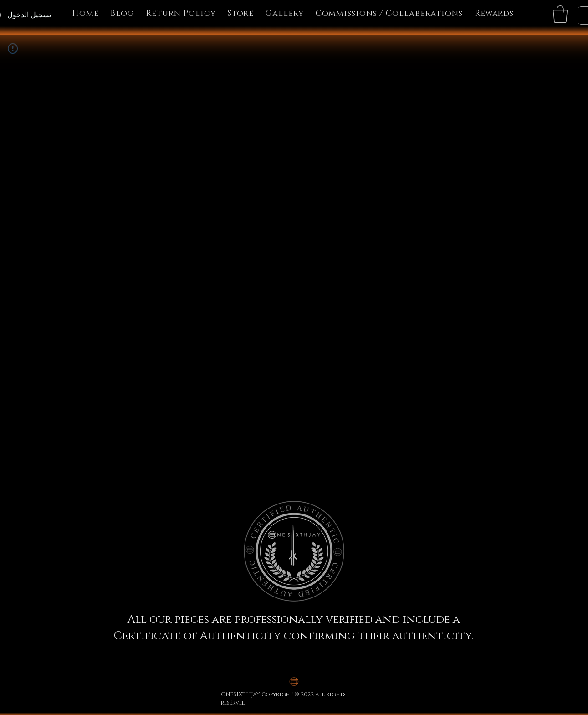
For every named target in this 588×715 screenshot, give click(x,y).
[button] (560, 14)
